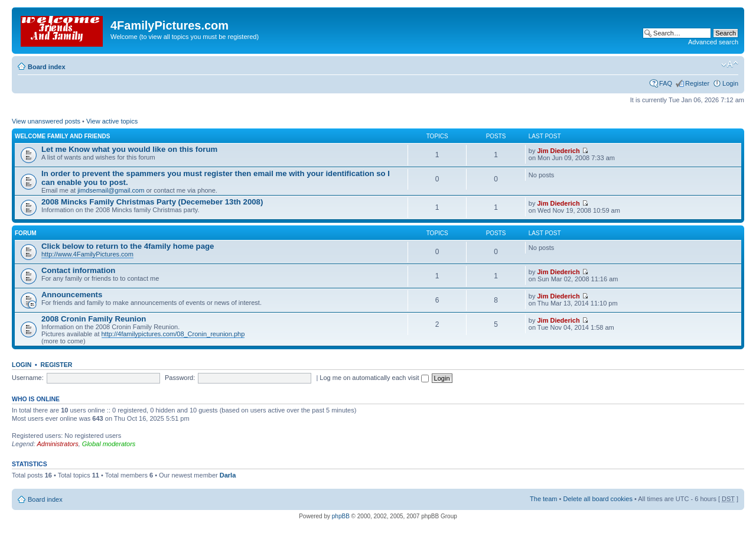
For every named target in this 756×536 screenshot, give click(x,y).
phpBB (341, 516)
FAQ (666, 83)
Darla (228, 475)
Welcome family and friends (62, 136)
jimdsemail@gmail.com (111, 190)
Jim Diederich (558, 151)
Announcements (72, 295)
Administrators (57, 444)
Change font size (730, 64)
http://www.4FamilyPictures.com (87, 254)
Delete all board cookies (597, 499)
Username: (28, 378)
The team (543, 499)
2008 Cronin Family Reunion (94, 319)
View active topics (112, 121)
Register (697, 83)
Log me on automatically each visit (374, 378)
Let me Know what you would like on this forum (129, 149)
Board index (47, 67)
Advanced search (713, 42)
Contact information (78, 270)
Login (730, 83)
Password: (180, 378)
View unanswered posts (46, 121)
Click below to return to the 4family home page (128, 246)
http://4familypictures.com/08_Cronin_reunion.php (173, 334)
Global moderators (109, 444)
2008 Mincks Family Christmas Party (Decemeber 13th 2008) (152, 202)
